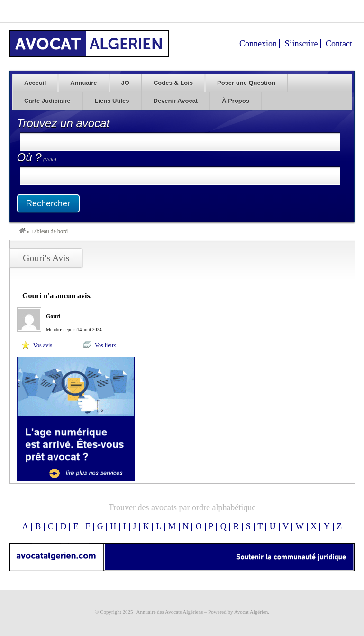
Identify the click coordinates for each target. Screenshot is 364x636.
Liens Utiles (112, 101)
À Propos (236, 101)
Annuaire (83, 83)
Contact (339, 44)
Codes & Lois (173, 83)
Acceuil (35, 83)
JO (125, 83)
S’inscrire (301, 44)
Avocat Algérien (251, 612)
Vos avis (43, 345)
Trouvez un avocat (64, 123)
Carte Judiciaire (47, 101)
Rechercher (48, 203)
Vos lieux (105, 345)
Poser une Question (246, 83)
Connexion (258, 44)
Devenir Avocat (176, 101)
